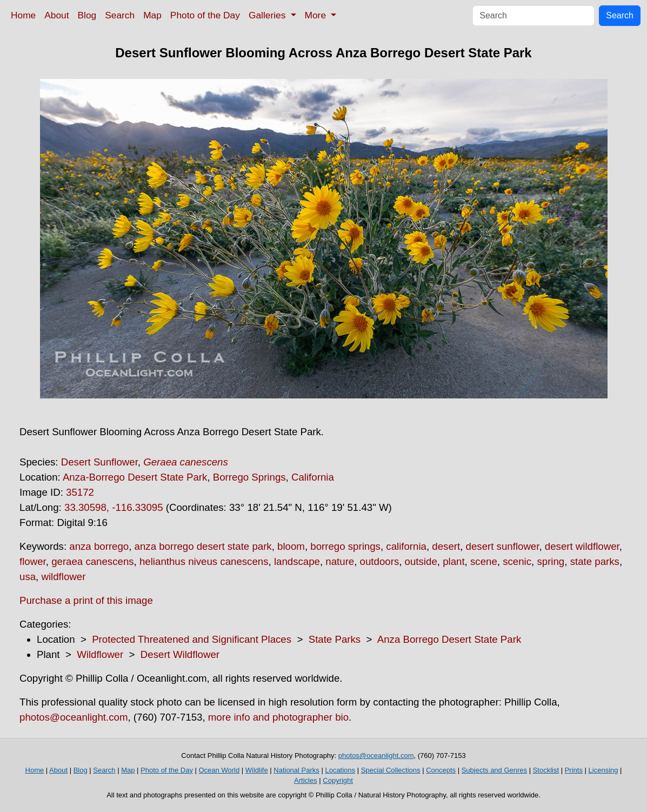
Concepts (441, 770)
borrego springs (345, 546)
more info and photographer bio (278, 717)
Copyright (338, 780)
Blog (87, 15)
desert (446, 546)
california (406, 546)
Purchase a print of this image (86, 600)
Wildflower (100, 654)
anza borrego (99, 546)
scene (484, 561)
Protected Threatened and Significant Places (192, 639)
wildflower (63, 577)
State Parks (335, 639)
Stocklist (546, 770)
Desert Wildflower (180, 654)
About (56, 15)
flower (33, 561)
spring (551, 561)
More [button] (317, 15)
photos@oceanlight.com (74, 717)
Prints (574, 770)
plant (453, 561)
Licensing (603, 770)
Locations (340, 770)
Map (152, 15)
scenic (517, 561)
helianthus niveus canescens (204, 561)
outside (421, 561)
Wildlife (257, 770)
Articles (306, 780)
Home (23, 15)
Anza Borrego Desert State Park (449, 639)
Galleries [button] (268, 15)
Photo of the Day (205, 15)
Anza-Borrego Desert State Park (135, 477)
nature (340, 561)
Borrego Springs (249, 477)
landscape (297, 561)
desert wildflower (582, 546)
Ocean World (219, 770)
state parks (595, 561)
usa (28, 577)
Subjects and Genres (494, 770)
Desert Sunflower (99, 462)
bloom (291, 546)
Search (120, 15)
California (313, 477)
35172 (80, 492)
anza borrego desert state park (203, 546)
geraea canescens (92, 561)
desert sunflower (503, 546)
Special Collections (391, 770)
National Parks (296, 770)
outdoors (380, 561)
